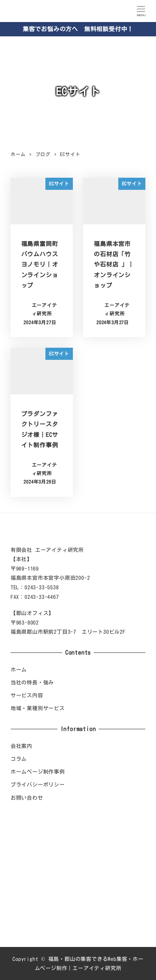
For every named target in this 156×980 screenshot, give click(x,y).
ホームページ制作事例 (38, 772)
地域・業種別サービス (38, 708)
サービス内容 (27, 695)
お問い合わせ (27, 798)
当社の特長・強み (32, 682)
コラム (19, 759)
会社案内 (21, 746)
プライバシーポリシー (38, 784)
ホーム (19, 670)
